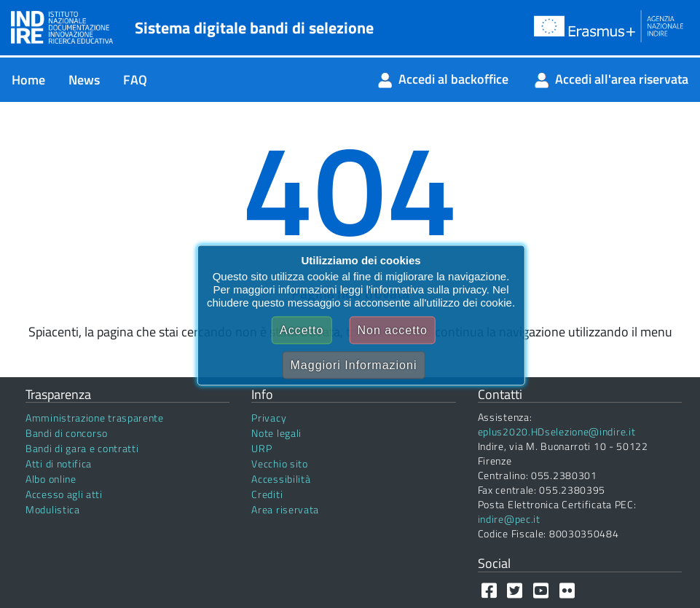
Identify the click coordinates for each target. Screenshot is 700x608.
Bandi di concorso (67, 433)
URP (261, 448)
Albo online (51, 479)
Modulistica (53, 509)
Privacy (269, 418)
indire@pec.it (509, 519)
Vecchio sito (279, 463)
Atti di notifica (59, 463)
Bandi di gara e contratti (82, 448)
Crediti (267, 494)
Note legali (276, 433)
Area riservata (285, 509)
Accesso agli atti (64, 494)
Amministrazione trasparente (95, 418)
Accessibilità (281, 479)
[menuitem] (28, 80)
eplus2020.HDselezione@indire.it (557, 431)
